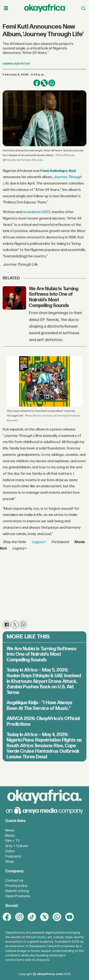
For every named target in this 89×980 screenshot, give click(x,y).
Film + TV (13, 841)
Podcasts (13, 856)
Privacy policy (16, 886)
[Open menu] (6, 8)
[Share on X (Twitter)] (44, 83)
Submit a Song (17, 891)
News (10, 830)
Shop (9, 862)
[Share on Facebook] (37, 83)
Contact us (14, 881)
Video (10, 851)
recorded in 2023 (36, 212)
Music (10, 836)
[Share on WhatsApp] (52, 83)
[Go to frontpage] (45, 8)
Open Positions (18, 896)
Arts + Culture (17, 846)
